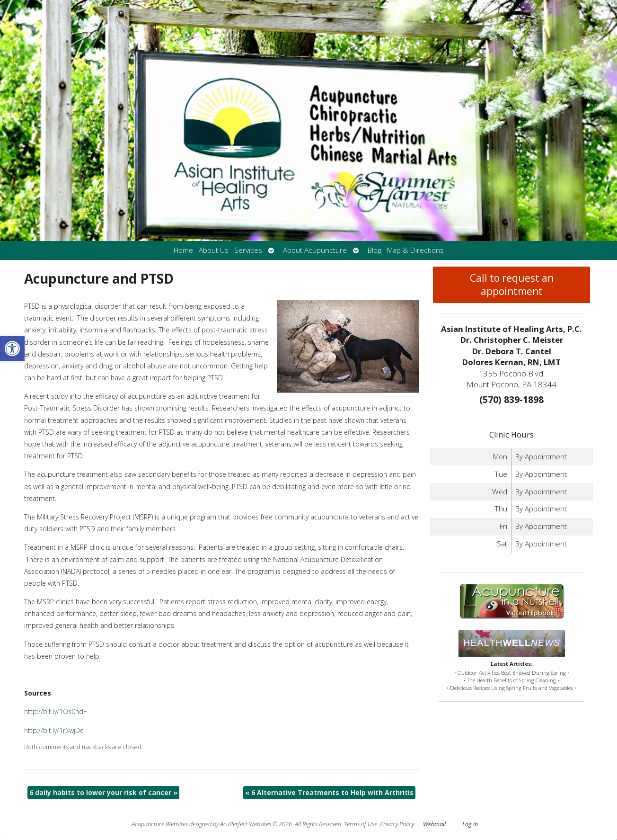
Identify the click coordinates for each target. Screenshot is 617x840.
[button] (12, 349)
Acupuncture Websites (160, 824)
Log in (470, 824)
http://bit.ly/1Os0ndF (55, 711)
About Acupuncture (315, 250)
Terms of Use (361, 824)
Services (248, 250)
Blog (375, 250)
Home (183, 250)
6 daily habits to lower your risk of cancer (103, 792)
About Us (214, 250)
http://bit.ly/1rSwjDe (54, 730)
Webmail (434, 824)
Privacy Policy (397, 824)
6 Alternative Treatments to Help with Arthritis (329, 792)
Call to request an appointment (512, 285)
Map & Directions (415, 250)
